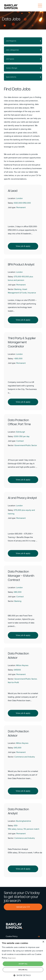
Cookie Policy (12, 936)
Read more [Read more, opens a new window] (12, 958)
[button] (23, 975)
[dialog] (23, 960)
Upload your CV (23, 907)
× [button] (43, 942)
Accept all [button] (23, 964)
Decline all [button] (23, 970)
